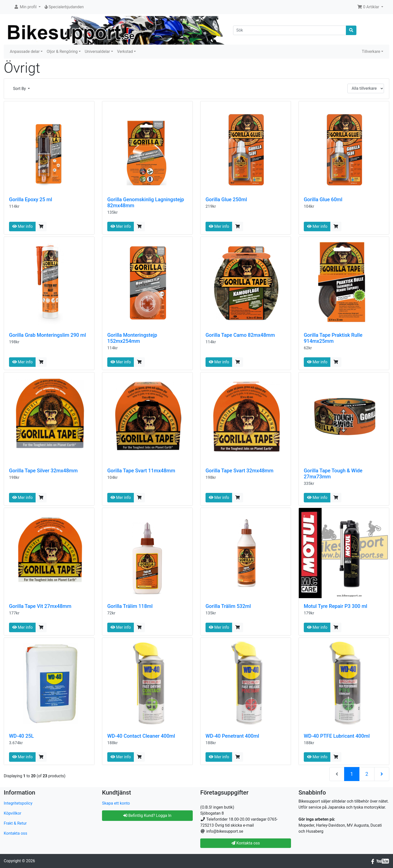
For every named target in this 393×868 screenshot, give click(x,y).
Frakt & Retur (15, 823)
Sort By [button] (20, 89)
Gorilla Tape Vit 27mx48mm (40, 606)
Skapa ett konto (116, 803)
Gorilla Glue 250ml (226, 199)
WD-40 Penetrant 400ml (232, 736)
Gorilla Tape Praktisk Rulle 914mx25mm (333, 338)
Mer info (22, 226)
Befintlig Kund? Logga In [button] (147, 816)
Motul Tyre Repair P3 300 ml (335, 606)
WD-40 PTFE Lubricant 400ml (337, 736)
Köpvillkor (13, 813)
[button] (27, 7)
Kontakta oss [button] (245, 843)
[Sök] (290, 30)
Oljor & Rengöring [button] (62, 51)
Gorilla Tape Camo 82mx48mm (240, 335)
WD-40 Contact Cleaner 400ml (141, 736)
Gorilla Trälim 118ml (130, 606)
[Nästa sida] (382, 774)
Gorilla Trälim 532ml (228, 606)
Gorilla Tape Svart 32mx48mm (239, 471)
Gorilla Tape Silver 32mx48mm (43, 471)
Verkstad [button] (125, 51)
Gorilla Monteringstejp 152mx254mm (132, 338)
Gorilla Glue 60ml (323, 199)
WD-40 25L (21, 736)
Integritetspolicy (18, 803)
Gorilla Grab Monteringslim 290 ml (47, 335)
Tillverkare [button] (371, 51)
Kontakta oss (15, 833)
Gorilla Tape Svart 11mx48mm (141, 471)
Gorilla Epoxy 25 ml (31, 199)
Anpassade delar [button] (25, 51)
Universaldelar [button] (97, 51)
